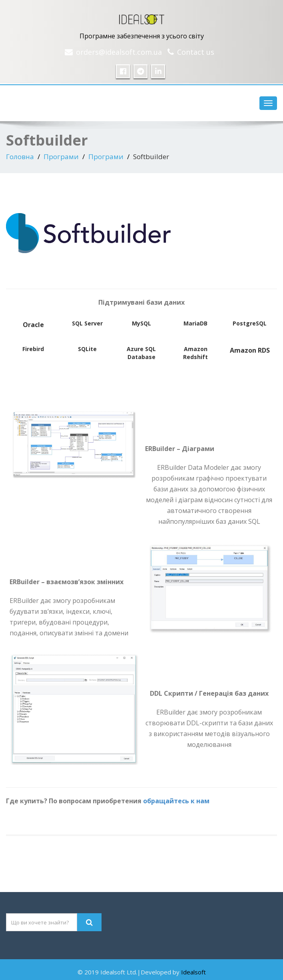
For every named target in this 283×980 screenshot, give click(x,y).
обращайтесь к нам (176, 801)
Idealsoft (193, 972)
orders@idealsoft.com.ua (119, 52)
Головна (20, 157)
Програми (61, 157)
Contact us (196, 52)
